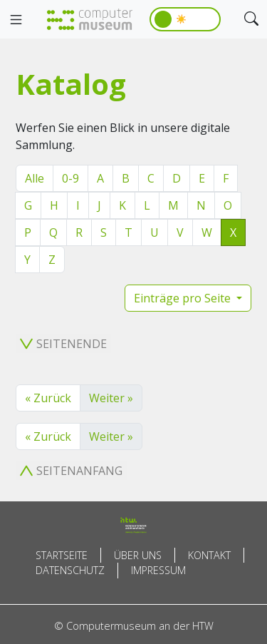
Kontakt (209, 555)
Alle (35, 178)
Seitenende (63, 344)
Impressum (158, 570)
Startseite (62, 555)
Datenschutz (70, 570)
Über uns (138, 555)
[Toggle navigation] (16, 20)
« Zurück (48, 398)
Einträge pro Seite (184, 298)
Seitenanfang (71, 471)
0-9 (70, 178)
